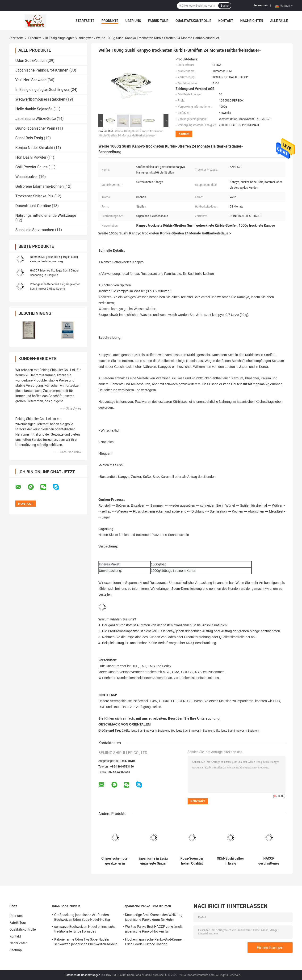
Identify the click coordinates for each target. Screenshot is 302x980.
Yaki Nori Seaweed (31, 80)
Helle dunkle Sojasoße (34, 109)
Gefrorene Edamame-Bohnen (40, 186)
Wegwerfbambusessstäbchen (40, 99)
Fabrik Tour (158, 21)
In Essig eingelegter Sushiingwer (69, 38)
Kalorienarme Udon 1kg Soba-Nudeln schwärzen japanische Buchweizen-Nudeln (86, 942)
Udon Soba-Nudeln (31, 61)
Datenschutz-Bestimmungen (82, 975)
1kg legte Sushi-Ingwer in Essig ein (237, 731)
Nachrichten (252, 21)
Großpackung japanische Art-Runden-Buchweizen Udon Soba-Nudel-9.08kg (82, 917)
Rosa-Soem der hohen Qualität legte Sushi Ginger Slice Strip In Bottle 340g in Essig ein (192, 861)
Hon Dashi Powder (31, 157)
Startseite (85, 21)
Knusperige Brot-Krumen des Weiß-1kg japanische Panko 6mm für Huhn (154, 917)
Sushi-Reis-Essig (29, 138)
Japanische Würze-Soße (36, 119)
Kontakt (226, 21)
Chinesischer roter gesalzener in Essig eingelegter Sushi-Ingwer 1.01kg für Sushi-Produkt (115, 861)
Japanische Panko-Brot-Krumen (42, 70)
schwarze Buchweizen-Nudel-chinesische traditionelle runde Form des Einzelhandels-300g (85, 930)
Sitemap (16, 950)
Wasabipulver (27, 177)
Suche (225, 6)
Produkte (110, 21)
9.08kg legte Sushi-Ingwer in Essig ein (145, 731)
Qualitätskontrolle (193, 21)
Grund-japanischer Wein (35, 128)
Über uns (133, 21)
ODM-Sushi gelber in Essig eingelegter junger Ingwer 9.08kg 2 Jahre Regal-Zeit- (230, 861)
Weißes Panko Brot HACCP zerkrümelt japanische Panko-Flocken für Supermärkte (153, 930)
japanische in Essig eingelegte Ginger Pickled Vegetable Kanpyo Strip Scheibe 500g (153, 861)
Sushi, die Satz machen (35, 230)
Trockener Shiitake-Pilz (34, 196)
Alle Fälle (279, 21)
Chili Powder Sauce (31, 167)
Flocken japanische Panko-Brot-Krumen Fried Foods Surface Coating (154, 942)
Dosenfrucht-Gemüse (33, 206)
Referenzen (260, 5)
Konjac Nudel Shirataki (34, 148)
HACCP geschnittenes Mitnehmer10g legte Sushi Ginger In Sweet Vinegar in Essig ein (269, 861)
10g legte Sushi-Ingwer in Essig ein (192, 731)
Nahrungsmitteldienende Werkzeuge (46, 215)
